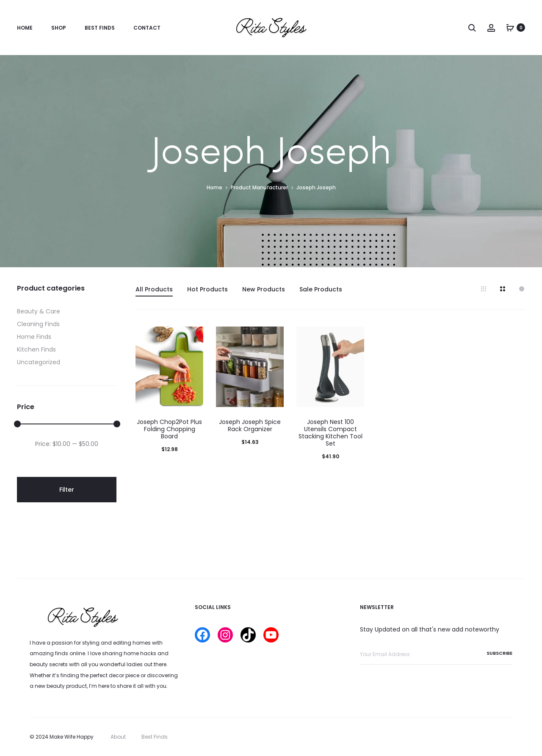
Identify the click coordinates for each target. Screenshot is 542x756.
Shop (59, 28)
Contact (147, 28)
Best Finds (100, 28)
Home (25, 28)
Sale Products (321, 289)
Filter (67, 490)
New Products (264, 289)
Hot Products (207, 289)
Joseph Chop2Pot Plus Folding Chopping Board (169, 429)
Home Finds (34, 337)
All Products (154, 289)
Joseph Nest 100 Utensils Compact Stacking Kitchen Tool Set (330, 432)
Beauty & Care (39, 311)
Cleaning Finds (38, 324)
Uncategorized (39, 362)
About (118, 737)
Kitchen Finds (36, 349)
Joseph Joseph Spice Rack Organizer (250, 425)
